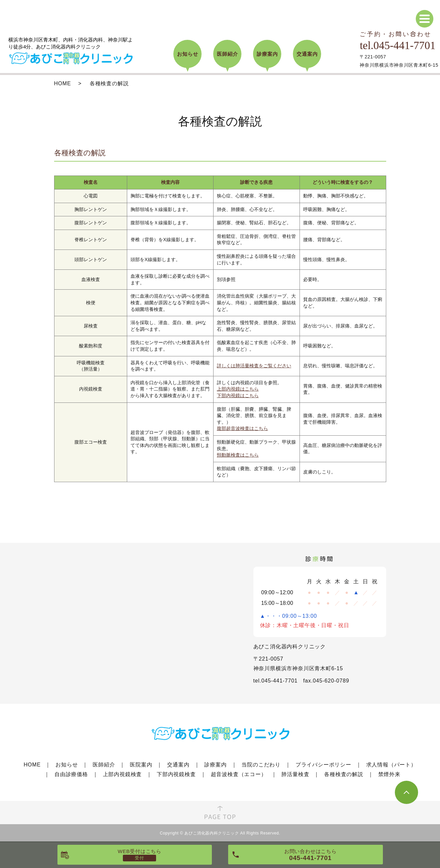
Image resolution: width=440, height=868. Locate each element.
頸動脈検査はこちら (238, 455)
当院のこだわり (261, 765)
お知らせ (67, 765)
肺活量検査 (295, 774)
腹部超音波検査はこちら (242, 428)
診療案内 (215, 765)
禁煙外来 (389, 774)
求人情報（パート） (391, 765)
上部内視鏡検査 (123, 774)
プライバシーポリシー (323, 765)
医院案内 (141, 765)
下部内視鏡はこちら (238, 396)
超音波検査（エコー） (239, 774)
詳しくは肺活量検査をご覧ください (254, 366)
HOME (63, 83)
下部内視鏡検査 (176, 774)
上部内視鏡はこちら (238, 389)
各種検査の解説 (344, 774)
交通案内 (178, 765)
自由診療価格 (71, 774)
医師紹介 (104, 765)
